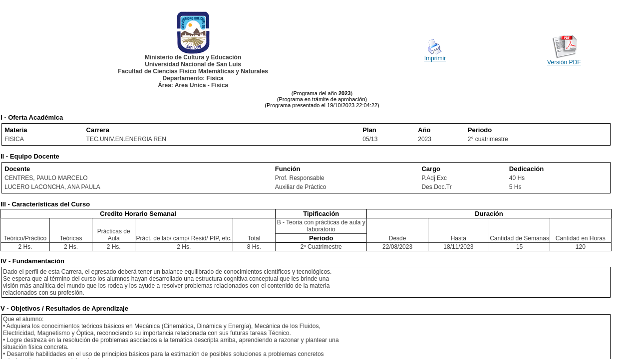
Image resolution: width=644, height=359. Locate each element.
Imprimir (435, 58)
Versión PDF (564, 62)
